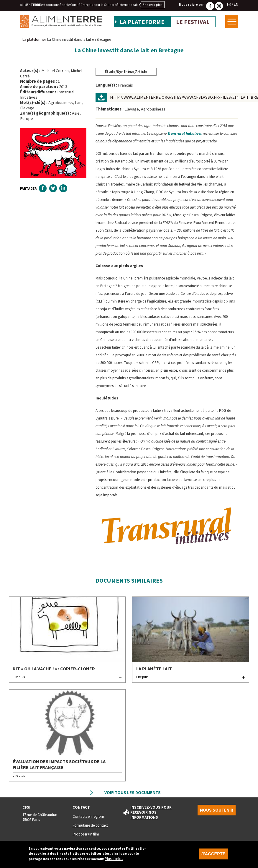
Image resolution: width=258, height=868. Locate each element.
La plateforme (142, 22)
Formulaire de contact (90, 825)
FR (229, 4)
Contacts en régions (88, 816)
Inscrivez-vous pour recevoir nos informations (151, 812)
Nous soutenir (217, 810)
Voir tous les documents (133, 793)
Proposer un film (86, 834)
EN (236, 4)
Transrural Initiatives (185, 133)
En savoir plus (152, 5)
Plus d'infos (114, 860)
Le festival (193, 22)
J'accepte (213, 856)
